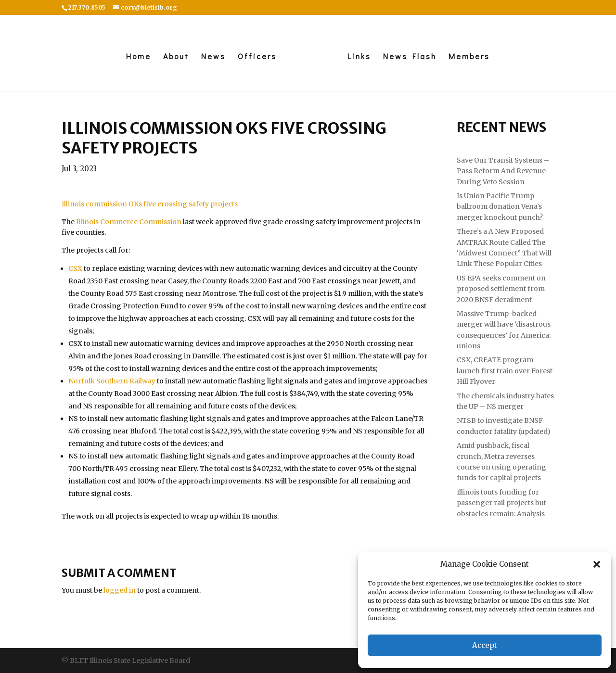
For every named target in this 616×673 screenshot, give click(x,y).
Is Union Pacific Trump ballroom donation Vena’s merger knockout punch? (500, 207)
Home (139, 57)
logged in (120, 590)
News (213, 57)
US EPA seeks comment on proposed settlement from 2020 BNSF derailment (501, 289)
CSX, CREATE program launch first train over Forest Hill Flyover (505, 371)
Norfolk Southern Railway (112, 381)
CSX (75, 268)
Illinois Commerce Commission (129, 222)
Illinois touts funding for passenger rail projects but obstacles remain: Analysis (501, 503)
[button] (597, 564)
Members (469, 57)
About (176, 57)
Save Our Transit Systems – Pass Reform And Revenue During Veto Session (503, 171)
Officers (257, 57)
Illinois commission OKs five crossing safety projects (150, 204)
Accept (485, 645)
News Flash (410, 57)
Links (359, 57)
